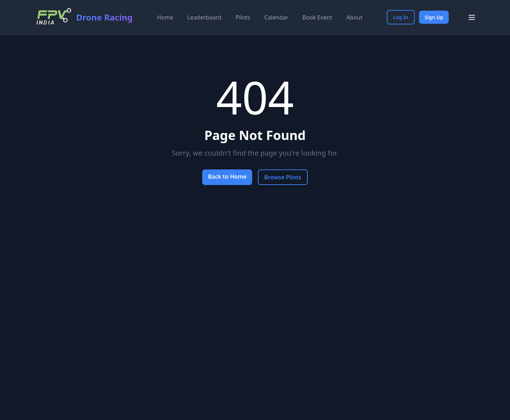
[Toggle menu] (472, 17)
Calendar (276, 17)
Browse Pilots (283, 177)
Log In (401, 17)
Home (165, 17)
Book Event (317, 17)
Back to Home (227, 177)
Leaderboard (204, 17)
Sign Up (434, 17)
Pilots (243, 17)
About (354, 17)
